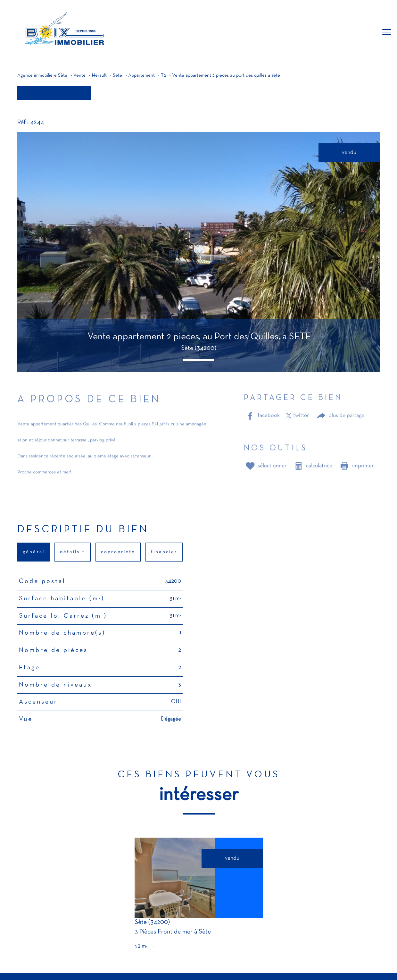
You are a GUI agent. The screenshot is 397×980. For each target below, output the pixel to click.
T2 (163, 76)
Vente (79, 76)
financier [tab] (164, 552)
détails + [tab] (73, 552)
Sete (117, 76)
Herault (99, 76)
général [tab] (33, 552)
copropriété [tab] (118, 552)
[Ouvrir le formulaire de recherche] (366, 33)
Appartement (141, 76)
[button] (199, 360)
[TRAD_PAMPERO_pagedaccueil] (63, 48)
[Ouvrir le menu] (387, 32)
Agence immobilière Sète (42, 76)
